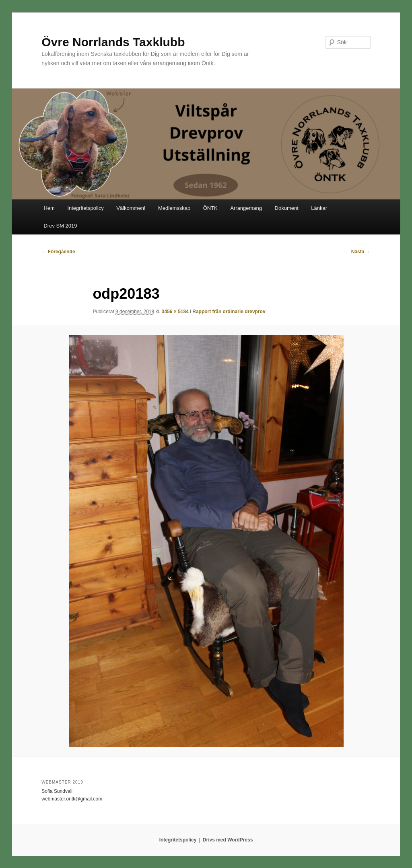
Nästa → (361, 252)
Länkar (319, 208)
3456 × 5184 (175, 312)
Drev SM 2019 (60, 226)
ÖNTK (210, 208)
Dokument (287, 208)
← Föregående (58, 252)
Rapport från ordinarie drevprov (229, 312)
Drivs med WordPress (228, 840)
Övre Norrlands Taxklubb (113, 42)
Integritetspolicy (85, 208)
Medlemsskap (174, 208)
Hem (49, 208)
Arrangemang (246, 208)
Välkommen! (131, 208)
